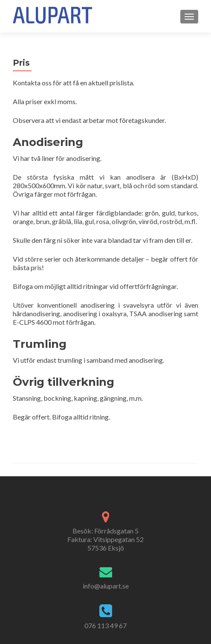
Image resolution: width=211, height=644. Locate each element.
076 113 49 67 (105, 625)
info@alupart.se (106, 586)
